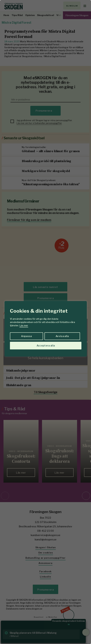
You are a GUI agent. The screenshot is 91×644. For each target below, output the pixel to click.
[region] (45, 322)
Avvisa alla (62, 336)
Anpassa (26, 336)
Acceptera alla (46, 346)
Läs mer (24, 325)
